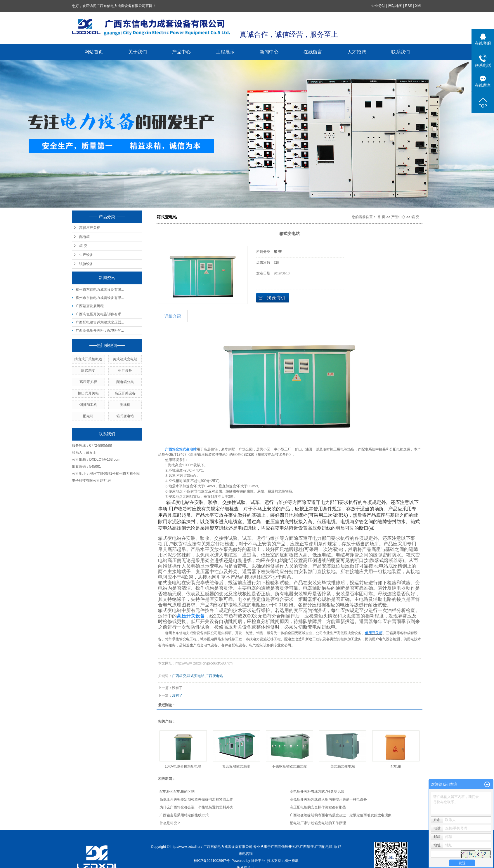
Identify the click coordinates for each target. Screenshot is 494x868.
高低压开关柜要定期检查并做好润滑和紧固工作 (196, 799)
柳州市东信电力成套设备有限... (100, 290)
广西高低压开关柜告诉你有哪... (100, 314)
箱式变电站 (125, 416)
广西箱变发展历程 (90, 306)
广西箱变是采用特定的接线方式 (184, 815)
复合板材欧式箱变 (236, 766)
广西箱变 (179, 676)
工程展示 (225, 52)
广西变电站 (214, 676)
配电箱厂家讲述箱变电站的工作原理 (318, 823)
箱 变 (83, 246)
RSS (409, 6)
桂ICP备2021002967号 (212, 861)
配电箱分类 (125, 382)
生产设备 (86, 255)
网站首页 (94, 52)
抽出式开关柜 (88, 393)
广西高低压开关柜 (285, 847)
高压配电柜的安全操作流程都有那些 (318, 807)
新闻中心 (269, 52)
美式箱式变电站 (125, 359)
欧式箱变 (88, 370)
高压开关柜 (88, 382)
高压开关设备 (125, 393)
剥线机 (125, 405)
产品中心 (181, 52)
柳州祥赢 (292, 861)
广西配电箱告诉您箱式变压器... (100, 322)
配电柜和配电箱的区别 (177, 792)
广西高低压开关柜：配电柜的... (100, 330)
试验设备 (86, 264)
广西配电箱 (324, 847)
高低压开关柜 (90, 228)
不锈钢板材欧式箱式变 (290, 766)
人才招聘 (357, 52)
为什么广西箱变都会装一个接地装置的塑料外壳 (196, 807)
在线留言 (313, 52)
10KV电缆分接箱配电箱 (183, 766)
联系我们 (401, 52)
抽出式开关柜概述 (88, 359)
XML (419, 6)
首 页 (381, 217)
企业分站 (378, 6)
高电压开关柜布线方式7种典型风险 (317, 792)
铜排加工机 (88, 405)
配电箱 (84, 237)
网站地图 (395, 6)
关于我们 (138, 52)
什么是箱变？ (170, 823)
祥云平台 (258, 861)
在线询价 (273, 298)
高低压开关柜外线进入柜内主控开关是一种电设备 (328, 799)
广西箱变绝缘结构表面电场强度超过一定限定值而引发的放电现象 (341, 815)
